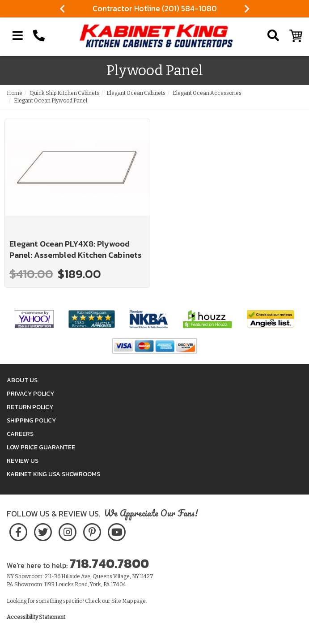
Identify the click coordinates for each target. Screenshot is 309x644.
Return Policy (30, 407)
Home (15, 93)
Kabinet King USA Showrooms (53, 474)
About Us (22, 380)
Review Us (23, 461)
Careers (20, 434)
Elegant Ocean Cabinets (136, 93)
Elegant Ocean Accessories (207, 93)
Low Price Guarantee (41, 447)
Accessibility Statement (36, 617)
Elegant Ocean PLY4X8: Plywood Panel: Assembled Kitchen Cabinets (76, 249)
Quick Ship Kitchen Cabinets (64, 93)
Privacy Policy (30, 394)
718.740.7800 (109, 563)
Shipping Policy (31, 420)
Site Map (122, 601)
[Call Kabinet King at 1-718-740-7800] (39, 36)
